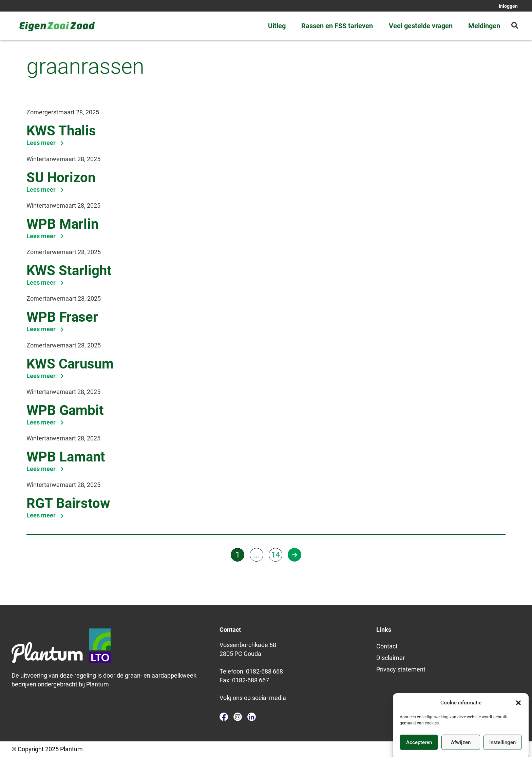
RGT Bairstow (68, 503)
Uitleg (277, 26)
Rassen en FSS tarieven (337, 26)
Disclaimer (391, 658)
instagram (238, 717)
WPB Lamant (66, 457)
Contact (387, 646)
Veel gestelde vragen (421, 26)
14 (275, 555)
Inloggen (508, 6)
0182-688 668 (264, 671)
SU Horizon (61, 178)
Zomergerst (42, 112)
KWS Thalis (61, 131)
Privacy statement (401, 669)
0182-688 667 (251, 680)
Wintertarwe (43, 159)
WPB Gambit (65, 410)
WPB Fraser (62, 317)
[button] (518, 711)
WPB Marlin (62, 224)
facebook (224, 717)
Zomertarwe (43, 252)
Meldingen (484, 26)
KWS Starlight (69, 271)
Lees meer (45, 143)
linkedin (252, 717)
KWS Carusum (70, 364)
